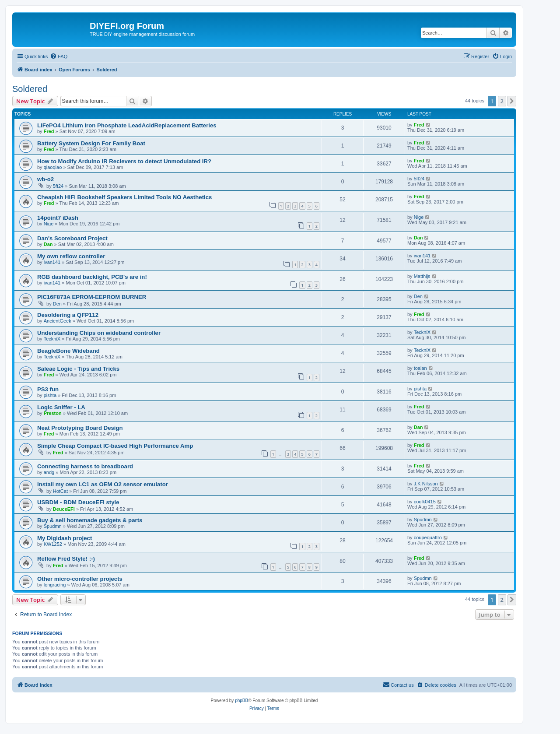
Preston (53, 413)
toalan (420, 368)
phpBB (241, 701)
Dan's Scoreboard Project (72, 238)
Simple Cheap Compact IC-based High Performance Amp (115, 446)
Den (57, 304)
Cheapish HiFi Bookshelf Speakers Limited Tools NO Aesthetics (124, 197)
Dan (48, 244)
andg (49, 472)
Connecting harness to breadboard (85, 466)
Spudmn (53, 526)
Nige (49, 224)
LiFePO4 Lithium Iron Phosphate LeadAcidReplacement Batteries (127, 125)
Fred (49, 131)
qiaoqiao (53, 167)
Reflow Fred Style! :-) (66, 559)
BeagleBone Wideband (68, 351)
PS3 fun (48, 389)
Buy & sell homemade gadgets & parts (90, 520)
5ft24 (58, 186)
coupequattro (428, 537)
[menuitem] (59, 56)
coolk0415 (425, 502)
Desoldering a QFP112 (68, 315)
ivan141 (52, 262)
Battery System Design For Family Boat (91, 143)
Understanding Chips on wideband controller (99, 333)
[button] (512, 101)
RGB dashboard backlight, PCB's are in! (92, 277)
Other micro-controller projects (80, 579)
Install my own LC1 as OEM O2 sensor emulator (103, 484)
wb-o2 (45, 179)
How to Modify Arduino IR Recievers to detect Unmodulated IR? (124, 161)
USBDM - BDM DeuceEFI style (78, 502)
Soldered (30, 89)
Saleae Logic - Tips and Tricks (78, 369)
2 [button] (502, 101)
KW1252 (53, 544)
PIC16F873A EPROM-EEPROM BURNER (92, 297)
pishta (50, 395)
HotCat (60, 491)
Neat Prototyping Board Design (80, 428)
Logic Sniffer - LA (61, 407)
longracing (55, 585)
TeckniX (52, 339)
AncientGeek (58, 321)
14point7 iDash (58, 218)
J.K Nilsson (426, 484)
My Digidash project (65, 538)
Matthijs (422, 276)
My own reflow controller (71, 256)
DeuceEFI (64, 509)
